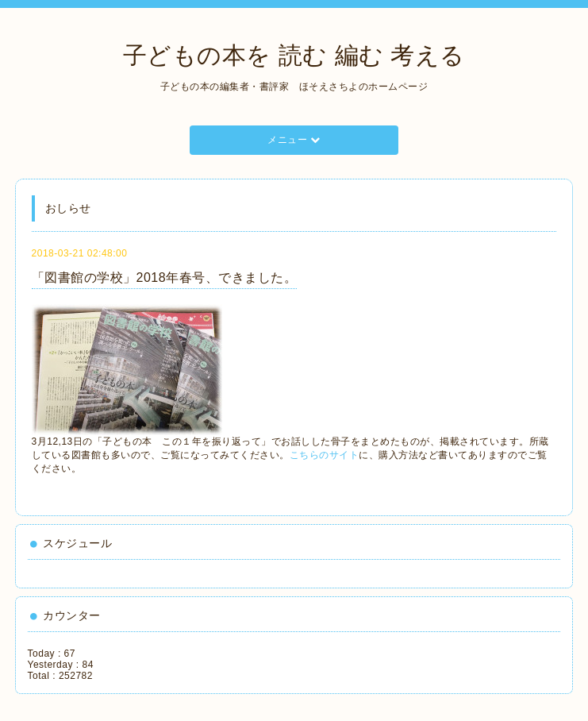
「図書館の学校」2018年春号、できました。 (165, 278)
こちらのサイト (325, 455)
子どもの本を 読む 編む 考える (294, 55)
